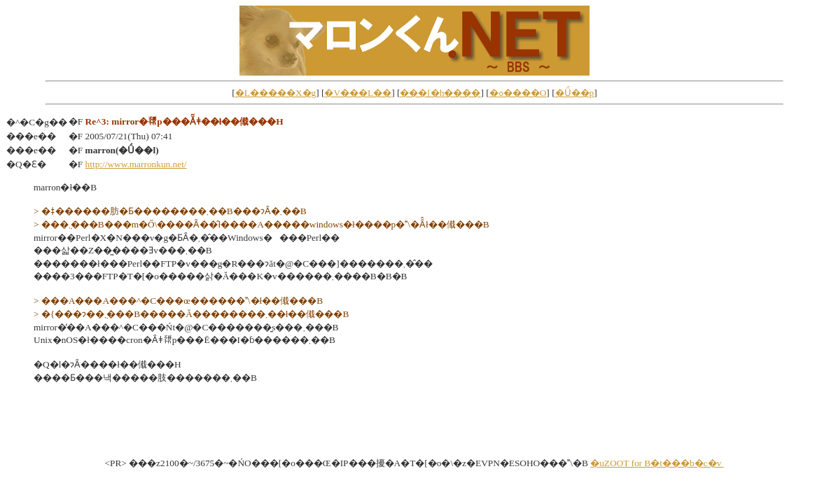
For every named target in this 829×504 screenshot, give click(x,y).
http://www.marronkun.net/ (136, 164)
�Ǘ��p (575, 93)
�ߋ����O (518, 93)
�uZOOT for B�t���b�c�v (657, 463)
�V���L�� (358, 93)
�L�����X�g (276, 93)
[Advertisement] (415, 425)
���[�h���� (440, 93)
